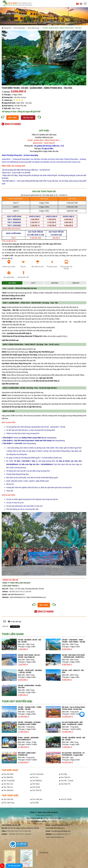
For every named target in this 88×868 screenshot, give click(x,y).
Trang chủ (6, 28)
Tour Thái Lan (8, 787)
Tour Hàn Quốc (9, 774)
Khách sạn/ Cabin (9, 267)
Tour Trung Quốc (9, 780)
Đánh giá (76, 283)
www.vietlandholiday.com (55, 837)
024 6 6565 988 (25, 831)
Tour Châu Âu (37, 790)
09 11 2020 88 (26, 592)
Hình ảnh (55, 283)
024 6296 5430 (13, 831)
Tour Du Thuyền (66, 799)
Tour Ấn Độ (36, 787)
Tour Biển (35, 803)
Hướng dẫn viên (23, 277)
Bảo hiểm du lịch (38, 267)
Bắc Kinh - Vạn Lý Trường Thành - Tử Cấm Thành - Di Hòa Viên (74, 708)
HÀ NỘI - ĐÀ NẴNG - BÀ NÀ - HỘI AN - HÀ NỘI (30, 641)
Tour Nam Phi (65, 784)
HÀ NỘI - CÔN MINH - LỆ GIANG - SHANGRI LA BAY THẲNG (30, 723)
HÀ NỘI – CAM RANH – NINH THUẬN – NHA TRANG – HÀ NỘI (74, 641)
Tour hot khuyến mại (17, 701)
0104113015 (52, 821)
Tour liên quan (13, 634)
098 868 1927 (14, 592)
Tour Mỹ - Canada (67, 780)
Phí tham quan (52, 267)
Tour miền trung (34, 28)
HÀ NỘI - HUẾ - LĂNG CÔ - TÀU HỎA (73, 671)
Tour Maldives (37, 780)
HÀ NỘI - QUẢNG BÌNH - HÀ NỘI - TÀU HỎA (30, 686)
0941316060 (13, 124)
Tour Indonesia (8, 790)
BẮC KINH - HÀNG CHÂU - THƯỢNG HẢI (27, 754)
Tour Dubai (36, 784)
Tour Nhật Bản (8, 777)
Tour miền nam (37, 799)
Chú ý (33, 283)
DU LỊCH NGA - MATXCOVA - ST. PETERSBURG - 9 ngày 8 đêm (73, 754)
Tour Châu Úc (65, 777)
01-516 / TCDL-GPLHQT (52, 818)
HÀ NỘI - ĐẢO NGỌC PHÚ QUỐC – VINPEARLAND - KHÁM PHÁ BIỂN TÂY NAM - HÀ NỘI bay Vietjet (73, 658)
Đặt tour (13, 118)
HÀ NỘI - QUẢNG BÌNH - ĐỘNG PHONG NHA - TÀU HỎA (62, 28)
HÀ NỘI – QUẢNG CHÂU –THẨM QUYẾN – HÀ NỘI (30, 708)
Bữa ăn (23, 267)
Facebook (44, 853)
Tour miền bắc (8, 799)
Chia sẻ (5, 626)
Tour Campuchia (38, 774)
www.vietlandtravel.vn (60, 834)
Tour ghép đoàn (9, 277)
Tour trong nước (20, 28)
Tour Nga (64, 774)
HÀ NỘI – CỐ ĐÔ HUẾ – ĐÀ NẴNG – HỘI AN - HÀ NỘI (30, 671)
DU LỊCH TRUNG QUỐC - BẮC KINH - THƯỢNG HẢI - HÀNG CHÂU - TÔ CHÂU (72, 724)
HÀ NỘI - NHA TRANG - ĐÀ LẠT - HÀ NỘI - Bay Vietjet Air (29, 656)
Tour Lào (35, 777)
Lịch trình (12, 283)
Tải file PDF (28, 118)
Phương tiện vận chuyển (66, 268)
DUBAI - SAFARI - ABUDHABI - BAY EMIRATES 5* (29, 739)
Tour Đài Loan (8, 784)
